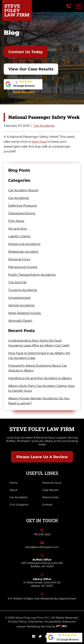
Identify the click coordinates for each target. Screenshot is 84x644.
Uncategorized (19, 298)
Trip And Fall (17, 282)
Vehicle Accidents (21, 305)
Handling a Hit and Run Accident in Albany (40, 378)
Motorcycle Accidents (24, 244)
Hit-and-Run (18, 229)
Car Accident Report (23, 190)
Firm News (16, 221)
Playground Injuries (23, 267)
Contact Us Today (26, 52)
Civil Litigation (19, 505)
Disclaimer (36, 622)
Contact (47, 505)
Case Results (50, 490)
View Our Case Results (31, 69)
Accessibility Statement (61, 622)
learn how (39, 142)
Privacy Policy (17, 622)
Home (14, 483)
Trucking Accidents (23, 290)
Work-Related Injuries (24, 313)
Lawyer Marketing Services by (42, 626)
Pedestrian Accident (23, 252)
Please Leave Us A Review (42, 457)
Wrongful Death (20, 321)
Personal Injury (19, 259)
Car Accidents (44, 126)
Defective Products (23, 206)
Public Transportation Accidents (32, 275)
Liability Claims (19, 236)
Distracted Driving (22, 213)
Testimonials (50, 497)
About (14, 490)
